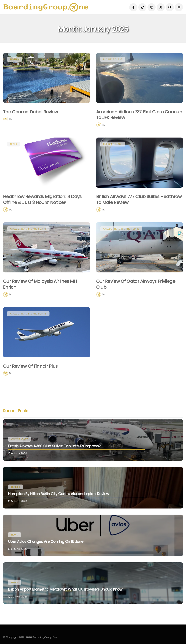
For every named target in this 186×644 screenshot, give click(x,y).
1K (103, 216)
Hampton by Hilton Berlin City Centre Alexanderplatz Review (59, 494)
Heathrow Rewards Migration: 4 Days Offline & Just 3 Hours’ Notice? (42, 206)
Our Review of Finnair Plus (30, 372)
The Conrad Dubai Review (31, 112)
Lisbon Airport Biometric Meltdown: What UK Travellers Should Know (65, 589)
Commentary (19, 439)
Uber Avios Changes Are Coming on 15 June (46, 542)
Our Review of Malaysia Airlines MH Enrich (40, 290)
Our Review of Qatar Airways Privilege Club (136, 290)
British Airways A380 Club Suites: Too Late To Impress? (54, 446)
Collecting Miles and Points (28, 235)
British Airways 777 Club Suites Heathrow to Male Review (139, 206)
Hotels (15, 59)
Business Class (113, 59)
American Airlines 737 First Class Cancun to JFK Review (139, 115)
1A (10, 119)
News (13, 150)
